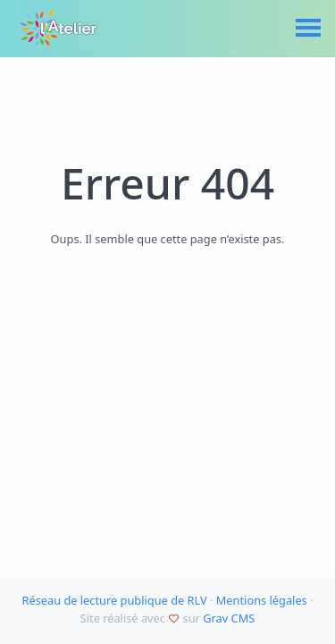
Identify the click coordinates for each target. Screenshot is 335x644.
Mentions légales (262, 600)
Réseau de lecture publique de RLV (114, 600)
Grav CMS (229, 618)
